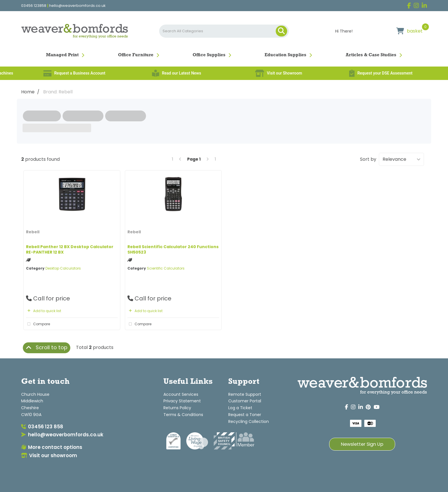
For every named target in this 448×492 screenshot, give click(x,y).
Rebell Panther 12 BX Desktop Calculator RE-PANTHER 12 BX (70, 249)
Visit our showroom (49, 455)
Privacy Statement (182, 401)
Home (28, 92)
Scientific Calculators (166, 268)
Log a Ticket (240, 408)
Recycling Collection (249, 421)
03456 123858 (34, 6)
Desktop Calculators (63, 268)
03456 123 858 (42, 427)
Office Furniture (136, 55)
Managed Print (62, 55)
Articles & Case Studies (371, 55)
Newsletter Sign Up (362, 444)
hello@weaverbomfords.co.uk (77, 6)
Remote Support (245, 394)
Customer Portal (245, 401)
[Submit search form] (281, 31)
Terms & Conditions (183, 415)
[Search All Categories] (224, 31)
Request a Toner (245, 415)
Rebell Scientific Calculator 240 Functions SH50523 (173, 249)
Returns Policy (177, 408)
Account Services (181, 394)
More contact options (52, 447)
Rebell (33, 232)
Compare (38, 324)
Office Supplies (209, 55)
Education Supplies (285, 55)
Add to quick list (44, 311)
